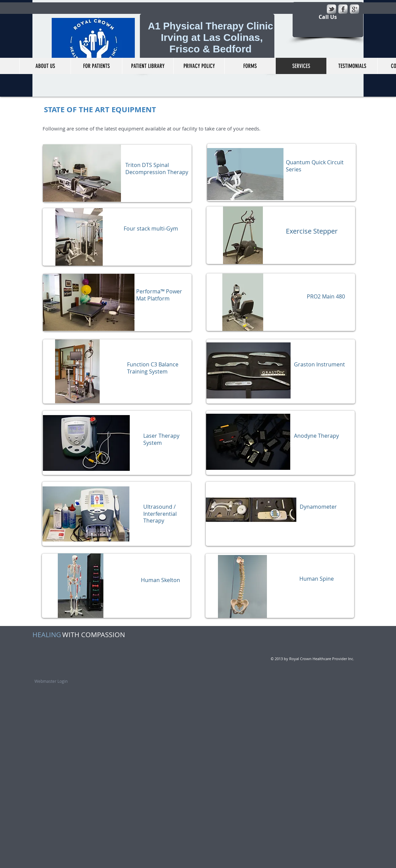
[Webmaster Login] (51, 681)
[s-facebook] (343, 9)
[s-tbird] (331, 9)
